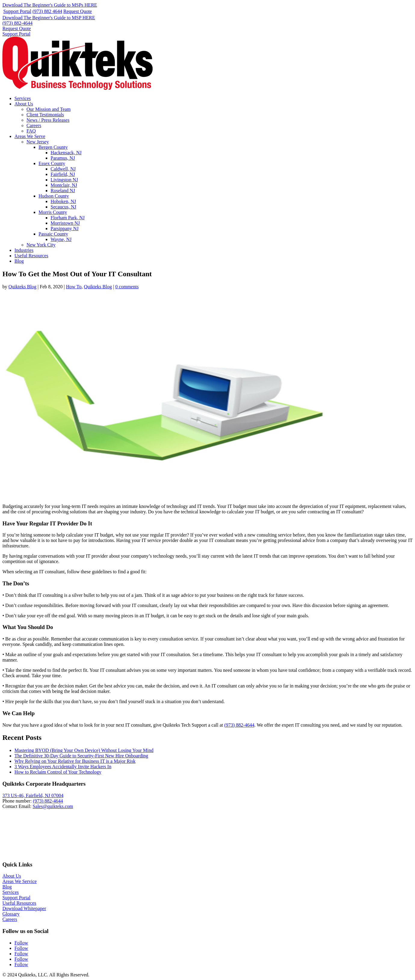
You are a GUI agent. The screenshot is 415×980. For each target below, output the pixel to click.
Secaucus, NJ (63, 207)
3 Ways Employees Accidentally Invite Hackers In (63, 767)
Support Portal (17, 11)
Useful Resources (31, 256)
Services (23, 98)
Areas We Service (20, 881)
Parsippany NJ (65, 229)
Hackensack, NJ (66, 153)
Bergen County (53, 147)
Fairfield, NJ (63, 174)
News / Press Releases (48, 120)
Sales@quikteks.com (53, 806)
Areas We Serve (30, 136)
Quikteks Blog (22, 287)
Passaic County (53, 234)
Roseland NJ (63, 191)
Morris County (53, 212)
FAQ (31, 131)
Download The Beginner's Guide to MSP (49, 18)
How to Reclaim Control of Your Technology (58, 772)
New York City (41, 245)
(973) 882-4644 (17, 23)
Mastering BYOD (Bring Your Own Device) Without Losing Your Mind (84, 750)
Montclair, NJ (64, 185)
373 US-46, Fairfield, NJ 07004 (33, 795)
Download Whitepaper (24, 908)
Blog (19, 261)
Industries (24, 250)
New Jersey (38, 142)
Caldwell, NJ (63, 169)
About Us (24, 104)
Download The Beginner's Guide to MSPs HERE (50, 5)
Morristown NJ (65, 223)
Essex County (52, 163)
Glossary (11, 914)
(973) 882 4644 (47, 11)
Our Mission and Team (49, 109)
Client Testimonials (45, 115)
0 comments (127, 287)
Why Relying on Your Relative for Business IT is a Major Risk (75, 761)
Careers (34, 125)
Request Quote (78, 11)
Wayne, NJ (61, 239)
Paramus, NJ (63, 158)
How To (74, 287)
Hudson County (54, 196)
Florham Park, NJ (68, 218)
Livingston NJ (64, 180)
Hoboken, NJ (63, 201)
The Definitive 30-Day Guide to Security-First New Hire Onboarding (81, 756)
